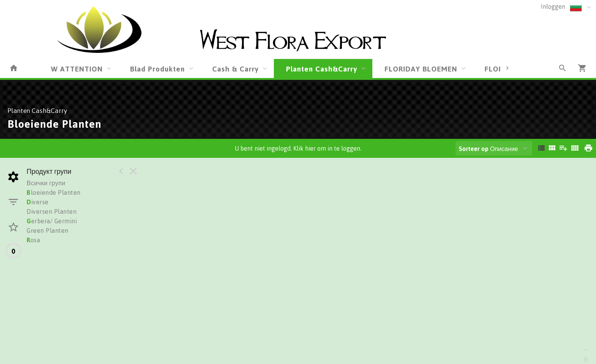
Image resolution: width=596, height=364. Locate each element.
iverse (38, 202)
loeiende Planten (54, 192)
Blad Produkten (157, 69)
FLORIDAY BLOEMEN (421, 69)
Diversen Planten (52, 211)
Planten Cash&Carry (322, 69)
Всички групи (46, 183)
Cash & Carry (235, 69)
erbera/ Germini (52, 221)
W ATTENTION (77, 69)
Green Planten (48, 230)
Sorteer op (474, 149)
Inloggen (553, 6)
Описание (488, 149)
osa (33, 240)
